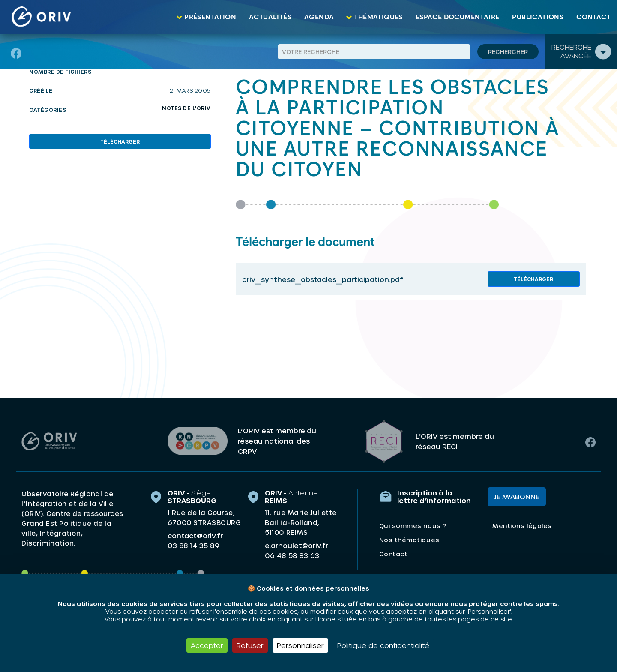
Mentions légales (522, 525)
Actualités (270, 17)
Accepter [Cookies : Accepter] (207, 645)
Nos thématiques (409, 539)
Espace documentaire (458, 17)
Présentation (210, 17)
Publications (538, 17)
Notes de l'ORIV (186, 108)
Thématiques (378, 17)
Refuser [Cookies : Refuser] (250, 645)
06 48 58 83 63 (292, 555)
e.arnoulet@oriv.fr (297, 545)
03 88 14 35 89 (193, 545)
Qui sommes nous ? (413, 525)
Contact (593, 17)
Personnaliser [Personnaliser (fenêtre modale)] (300, 645)
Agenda (319, 17)
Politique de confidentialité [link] (383, 645)
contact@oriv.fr (195, 535)
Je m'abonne (517, 496)
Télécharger (120, 141)
